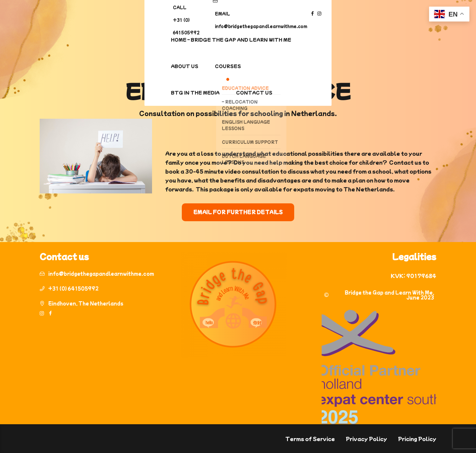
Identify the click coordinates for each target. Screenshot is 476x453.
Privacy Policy (366, 439)
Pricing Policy (417, 439)
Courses (260, 40)
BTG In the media (314, 40)
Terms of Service (310, 439)
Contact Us (373, 40)
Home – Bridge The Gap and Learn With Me (126, 40)
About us (217, 40)
